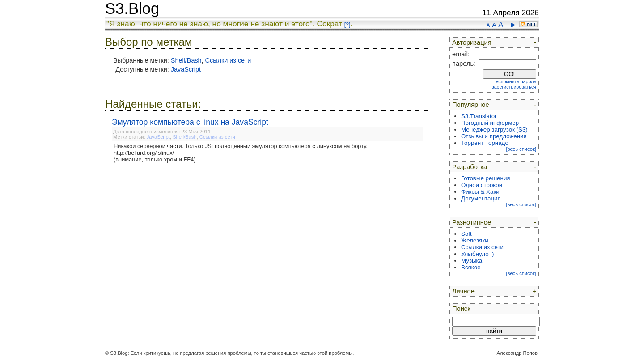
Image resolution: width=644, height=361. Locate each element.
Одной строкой (482, 185)
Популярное (471, 105)
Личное (463, 291)
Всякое (471, 267)
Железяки (475, 240)
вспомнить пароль (516, 81)
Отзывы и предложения (494, 136)
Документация (481, 198)
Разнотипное (472, 222)
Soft (466, 234)
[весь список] (521, 149)
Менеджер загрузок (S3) (494, 130)
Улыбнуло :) (477, 254)
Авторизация (472, 42)
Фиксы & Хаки (480, 192)
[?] (347, 25)
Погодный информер (490, 123)
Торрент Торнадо (485, 143)
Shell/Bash (186, 60)
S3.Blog (132, 8)
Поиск (461, 309)
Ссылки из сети (228, 60)
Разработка (470, 167)
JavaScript (186, 69)
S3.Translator (479, 116)
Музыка (472, 261)
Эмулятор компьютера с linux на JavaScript (190, 122)
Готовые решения (486, 178)
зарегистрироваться (514, 87)
